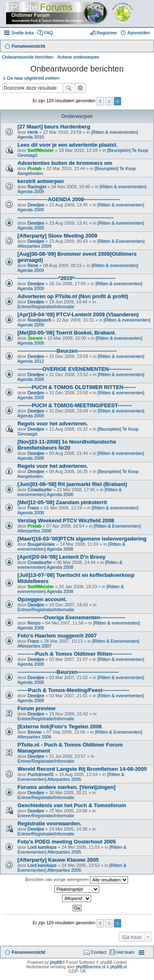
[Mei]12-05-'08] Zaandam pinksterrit (62, 502)
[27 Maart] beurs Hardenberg (54, 127)
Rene (33, 265)
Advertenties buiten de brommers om (65, 163)
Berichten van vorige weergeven (77, 880)
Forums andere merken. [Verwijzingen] (66, 787)
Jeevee (35, 338)
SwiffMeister (41, 150)
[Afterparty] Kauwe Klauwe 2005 (58, 860)
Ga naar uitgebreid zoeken (33, 78)
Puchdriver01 (41, 774)
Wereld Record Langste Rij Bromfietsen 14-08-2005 (82, 769)
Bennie (34, 732)
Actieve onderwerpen (78, 57)
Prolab (34, 168)
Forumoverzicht (29, 952)
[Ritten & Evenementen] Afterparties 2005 (71, 777)
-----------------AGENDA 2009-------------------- (68, 199)
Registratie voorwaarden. (49, 823)
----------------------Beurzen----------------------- (68, 672)
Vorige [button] (100, 101)
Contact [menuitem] (98, 952)
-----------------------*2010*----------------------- (66, 278)
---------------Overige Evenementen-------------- (71, 617)
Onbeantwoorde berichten (28, 57)
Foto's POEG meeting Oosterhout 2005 (67, 842)
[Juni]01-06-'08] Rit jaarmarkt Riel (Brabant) (72, 484)
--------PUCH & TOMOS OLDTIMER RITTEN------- (77, 387)
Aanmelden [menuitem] (139, 33)
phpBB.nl (119, 967)
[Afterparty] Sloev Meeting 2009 (57, 236)
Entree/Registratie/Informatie (46, 307)
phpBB (56, 962)
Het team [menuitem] (125, 952)
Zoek (69, 88)
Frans (33, 508)
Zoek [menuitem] (147, 47)
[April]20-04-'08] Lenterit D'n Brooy (61, 557)
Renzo (34, 623)
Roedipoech (40, 320)
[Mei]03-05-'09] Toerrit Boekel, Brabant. (67, 333)
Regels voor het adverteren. (53, 424)
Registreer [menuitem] (107, 33)
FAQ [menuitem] (49, 33)
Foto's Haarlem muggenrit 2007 (57, 636)
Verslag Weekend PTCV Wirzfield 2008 (66, 520)
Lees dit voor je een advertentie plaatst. (67, 145)
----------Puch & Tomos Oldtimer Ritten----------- (75, 654)
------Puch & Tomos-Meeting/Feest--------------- (73, 690)
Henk (33, 132)
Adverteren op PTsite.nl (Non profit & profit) (73, 296)
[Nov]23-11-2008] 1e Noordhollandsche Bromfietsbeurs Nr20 (67, 445)
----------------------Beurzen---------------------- (67, 351)
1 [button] (109, 101)
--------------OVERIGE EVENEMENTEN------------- (75, 369)
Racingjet (37, 187)
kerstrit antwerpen (41, 181)
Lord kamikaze (42, 847)
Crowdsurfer (40, 490)
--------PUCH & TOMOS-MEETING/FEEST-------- (75, 405)
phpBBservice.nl (90, 967)
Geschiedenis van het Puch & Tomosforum (72, 805)
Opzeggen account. (42, 599)
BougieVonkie (41, 544)
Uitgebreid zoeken (80, 88)
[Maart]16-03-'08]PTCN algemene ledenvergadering (82, 539)
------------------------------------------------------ (65, 218)
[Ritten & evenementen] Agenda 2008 (70, 492)
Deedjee (36, 205)
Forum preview (36, 708)
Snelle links (23, 33)
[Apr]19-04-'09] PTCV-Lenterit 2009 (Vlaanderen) (78, 314)
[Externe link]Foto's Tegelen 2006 (60, 727)
